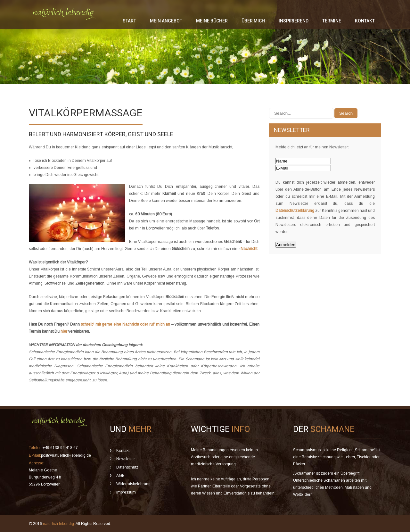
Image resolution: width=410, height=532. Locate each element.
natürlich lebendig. (59, 524)
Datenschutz (127, 467)
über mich (253, 21)
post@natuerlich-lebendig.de (66, 455)
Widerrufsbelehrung (133, 484)
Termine (332, 21)
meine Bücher (212, 21)
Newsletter (126, 459)
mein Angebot (166, 21)
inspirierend (294, 21)
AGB (120, 476)
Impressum (126, 492)
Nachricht (249, 249)
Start (129, 21)
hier (64, 331)
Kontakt (365, 21)
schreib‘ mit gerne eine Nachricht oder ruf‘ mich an (125, 324)
